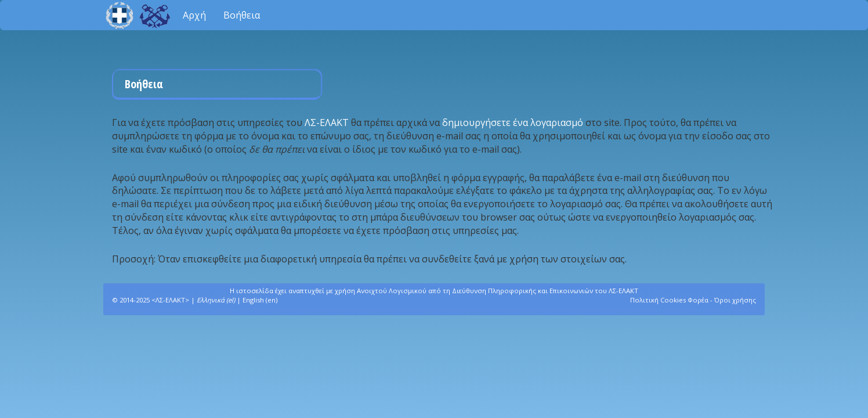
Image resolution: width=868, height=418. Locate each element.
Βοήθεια (242, 15)
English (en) (260, 300)
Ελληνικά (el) (216, 300)
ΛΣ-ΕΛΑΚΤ (328, 122)
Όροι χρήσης (735, 300)
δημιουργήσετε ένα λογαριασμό (513, 122)
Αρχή (194, 15)
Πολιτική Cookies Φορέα (669, 300)
